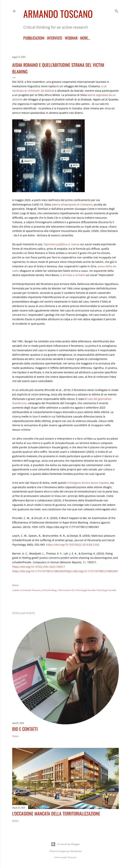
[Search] (117, 10)
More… (85, 38)
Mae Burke (76, 851)
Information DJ (66, 590)
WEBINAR (71, 38)
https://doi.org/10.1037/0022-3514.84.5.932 (73, 545)
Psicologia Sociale (86, 590)
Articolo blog (49, 590)
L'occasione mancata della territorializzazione (56, 813)
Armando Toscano (58, 14)
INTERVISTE (55, 38)
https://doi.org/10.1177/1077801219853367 (39, 571)
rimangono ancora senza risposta (88, 483)
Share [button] (15, 585)
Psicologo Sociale (106, 590)
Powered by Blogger (65, 844)
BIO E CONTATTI (25, 729)
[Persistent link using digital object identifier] (39, 567)
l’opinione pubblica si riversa (62, 244)
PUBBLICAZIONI (34, 38)
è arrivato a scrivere (73, 275)
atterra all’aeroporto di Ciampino (72, 204)
